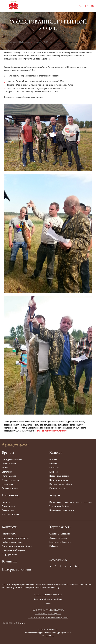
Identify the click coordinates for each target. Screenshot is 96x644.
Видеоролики (8, 510)
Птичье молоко (9, 476)
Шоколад (54, 464)
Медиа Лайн (56, 599)
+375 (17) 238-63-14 (58, 560)
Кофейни (53, 546)
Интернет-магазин (16, 569)
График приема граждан (13, 542)
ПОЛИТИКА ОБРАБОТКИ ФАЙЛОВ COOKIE (48, 610)
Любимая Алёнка (10, 464)
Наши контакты (9, 534)
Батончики (54, 468)
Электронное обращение (13, 551)
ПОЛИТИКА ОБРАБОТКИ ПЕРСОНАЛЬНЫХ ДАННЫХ (48, 618)
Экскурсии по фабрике (60, 506)
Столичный (7, 472)
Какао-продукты (57, 488)
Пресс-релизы (8, 506)
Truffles (5, 468)
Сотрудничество (10, 555)
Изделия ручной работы (61, 484)
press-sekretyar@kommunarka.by (52, 431)
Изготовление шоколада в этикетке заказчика (71, 502)
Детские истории (10, 488)
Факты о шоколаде (11, 515)
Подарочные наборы (59, 476)
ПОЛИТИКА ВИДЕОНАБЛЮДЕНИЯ (48, 614)
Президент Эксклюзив (12, 460)
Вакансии (9, 561)
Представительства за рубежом (17, 546)
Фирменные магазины (59, 534)
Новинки (53, 460)
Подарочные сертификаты (62, 510)
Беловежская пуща (11, 480)
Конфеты (54, 472)
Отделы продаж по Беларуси (15, 538)
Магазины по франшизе (60, 542)
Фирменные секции (58, 538)
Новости (6, 502)
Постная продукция (59, 480)
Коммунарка (8, 484)
